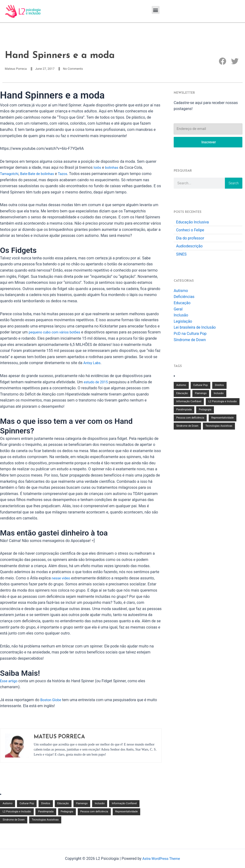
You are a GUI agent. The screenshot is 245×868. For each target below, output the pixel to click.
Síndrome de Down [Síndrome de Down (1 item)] (14, 820)
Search (234, 184)
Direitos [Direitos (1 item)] (46, 804)
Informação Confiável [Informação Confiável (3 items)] (124, 804)
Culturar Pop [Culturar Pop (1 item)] (27, 804)
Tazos (68, 174)
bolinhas (113, 168)
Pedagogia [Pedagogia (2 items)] (67, 812)
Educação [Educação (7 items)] (63, 804)
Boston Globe (52, 700)
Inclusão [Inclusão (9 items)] (100, 804)
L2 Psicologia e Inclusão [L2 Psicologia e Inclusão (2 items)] (17, 812)
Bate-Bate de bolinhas (41, 174)
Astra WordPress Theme (161, 859)
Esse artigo (10, 681)
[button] (156, 10)
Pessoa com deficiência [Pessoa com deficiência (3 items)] (94, 812)
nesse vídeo (62, 579)
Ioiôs (98, 168)
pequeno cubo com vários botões (57, 333)
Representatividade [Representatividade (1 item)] (127, 812)
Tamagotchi (10, 174)
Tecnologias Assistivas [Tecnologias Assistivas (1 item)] (45, 820)
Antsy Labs (107, 364)
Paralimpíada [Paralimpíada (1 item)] (46, 812)
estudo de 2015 (97, 382)
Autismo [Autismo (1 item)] (8, 804)
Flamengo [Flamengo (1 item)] (82, 804)
